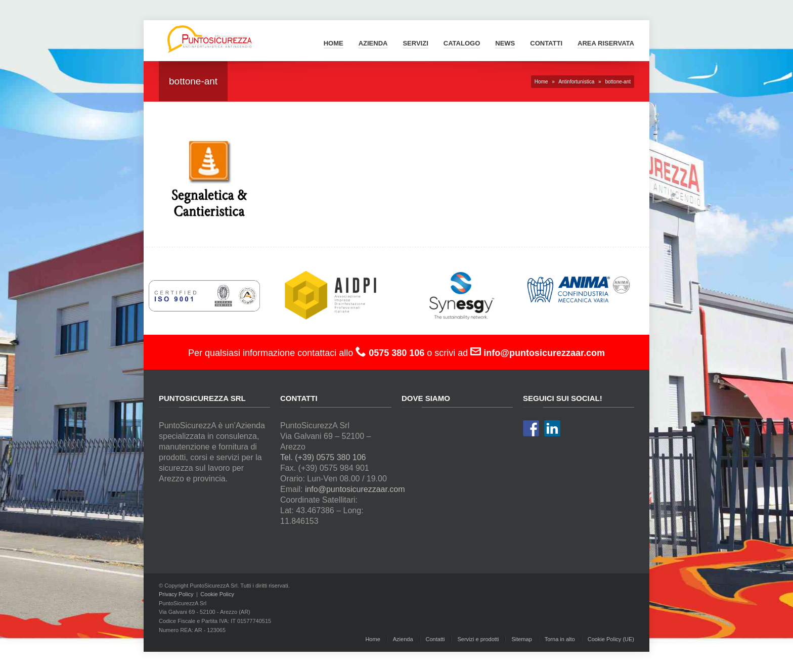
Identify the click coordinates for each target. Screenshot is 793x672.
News (505, 43)
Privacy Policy (176, 594)
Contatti (546, 43)
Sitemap (521, 639)
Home (334, 43)
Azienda (373, 43)
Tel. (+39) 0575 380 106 (323, 457)
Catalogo (462, 43)
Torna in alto (560, 639)
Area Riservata (606, 43)
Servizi (415, 43)
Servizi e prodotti (478, 639)
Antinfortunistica (576, 82)
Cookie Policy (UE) (611, 639)
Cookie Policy (217, 594)
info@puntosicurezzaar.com (355, 489)
